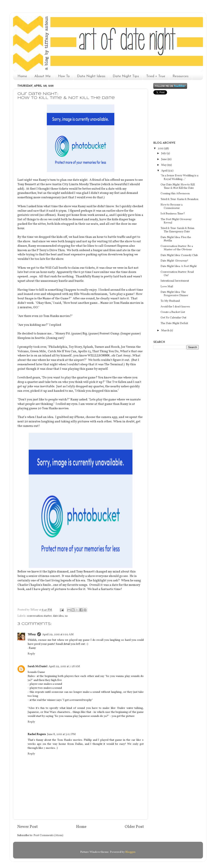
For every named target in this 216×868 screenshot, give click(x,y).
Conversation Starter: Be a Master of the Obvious (177, 248)
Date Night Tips (126, 76)
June (164, 159)
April (165, 171)
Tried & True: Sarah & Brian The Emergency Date (177, 230)
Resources (180, 76)
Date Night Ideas (91, 76)
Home (22, 76)
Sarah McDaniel (37, 666)
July (164, 153)
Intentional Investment (175, 281)
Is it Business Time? (173, 214)
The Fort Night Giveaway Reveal (176, 221)
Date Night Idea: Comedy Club (179, 255)
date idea (58, 616)
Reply (31, 654)
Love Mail (167, 287)
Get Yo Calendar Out (173, 318)
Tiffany (32, 635)
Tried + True (156, 76)
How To (64, 76)
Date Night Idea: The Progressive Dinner (174, 294)
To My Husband (170, 301)
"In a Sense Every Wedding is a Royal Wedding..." (179, 177)
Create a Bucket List (173, 312)
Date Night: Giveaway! (174, 261)
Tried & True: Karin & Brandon (179, 199)
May (164, 165)
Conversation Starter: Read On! (177, 274)
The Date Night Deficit (174, 323)
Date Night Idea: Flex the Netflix (176, 239)
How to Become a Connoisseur (171, 206)
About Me (43, 76)
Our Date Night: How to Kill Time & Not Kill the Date (178, 186)
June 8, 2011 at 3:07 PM (61, 734)
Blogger (130, 852)
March (166, 331)
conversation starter (39, 616)
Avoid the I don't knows (175, 307)
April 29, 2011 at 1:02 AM (58, 635)
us (66, 616)
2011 (161, 149)
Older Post (134, 827)
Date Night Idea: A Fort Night (179, 266)
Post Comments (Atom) (48, 835)
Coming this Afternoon (175, 194)
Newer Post (28, 827)
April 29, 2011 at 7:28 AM (64, 666)
